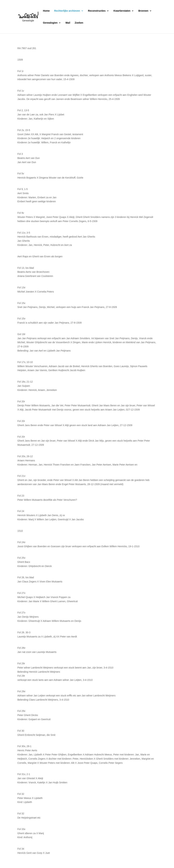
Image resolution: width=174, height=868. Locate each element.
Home (46, 11)
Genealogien (50, 23)
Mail (68, 23)
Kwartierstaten (122, 11)
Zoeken (79, 23)
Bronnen (143, 11)
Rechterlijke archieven (67, 11)
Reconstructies (97, 11)
